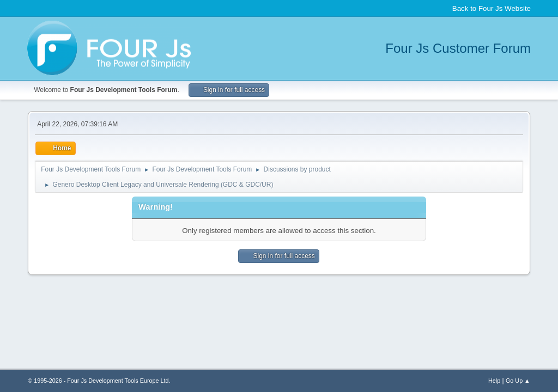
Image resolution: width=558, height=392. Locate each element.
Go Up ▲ (518, 381)
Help (494, 381)
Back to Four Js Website (492, 8)
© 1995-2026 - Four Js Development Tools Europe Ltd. (99, 381)
